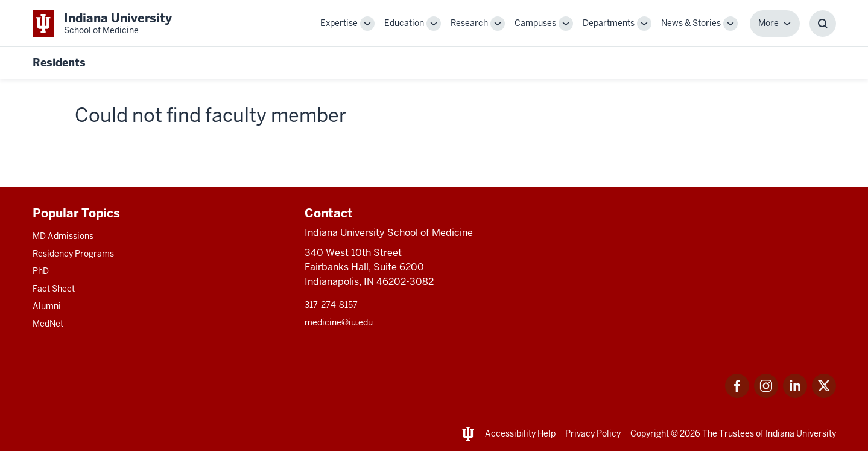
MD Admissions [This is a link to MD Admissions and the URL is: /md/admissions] (63, 236)
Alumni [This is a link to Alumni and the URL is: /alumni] (47, 306)
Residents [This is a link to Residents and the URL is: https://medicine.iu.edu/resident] (59, 62)
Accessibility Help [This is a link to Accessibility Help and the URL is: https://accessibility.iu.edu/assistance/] (520, 433)
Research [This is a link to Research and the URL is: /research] (469, 23)
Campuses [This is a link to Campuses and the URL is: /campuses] (535, 23)
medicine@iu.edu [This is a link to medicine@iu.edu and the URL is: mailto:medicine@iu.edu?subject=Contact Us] (339, 322)
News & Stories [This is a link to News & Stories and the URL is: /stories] (691, 23)
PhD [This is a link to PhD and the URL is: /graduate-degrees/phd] (41, 271)
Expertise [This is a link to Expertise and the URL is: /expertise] (339, 23)
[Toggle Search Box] (823, 24)
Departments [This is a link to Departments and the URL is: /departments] (609, 23)
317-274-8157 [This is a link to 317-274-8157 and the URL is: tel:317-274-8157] (331, 305)
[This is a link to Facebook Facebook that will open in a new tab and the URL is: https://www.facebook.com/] (737, 395)
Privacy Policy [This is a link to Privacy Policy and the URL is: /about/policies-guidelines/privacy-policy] (593, 433)
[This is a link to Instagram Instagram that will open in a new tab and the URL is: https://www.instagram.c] (766, 395)
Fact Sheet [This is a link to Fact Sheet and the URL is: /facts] (54, 289)
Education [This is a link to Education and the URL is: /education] (404, 23)
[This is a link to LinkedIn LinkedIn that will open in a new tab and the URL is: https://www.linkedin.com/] (795, 395)
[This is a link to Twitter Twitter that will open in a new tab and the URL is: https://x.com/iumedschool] (824, 395)
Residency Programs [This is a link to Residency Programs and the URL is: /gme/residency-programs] (73, 254)
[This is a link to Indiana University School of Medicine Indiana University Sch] (102, 23)
